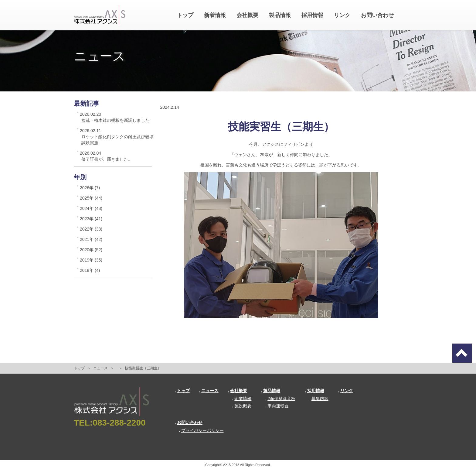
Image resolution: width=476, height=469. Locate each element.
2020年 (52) (91, 250)
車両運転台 (277, 406)
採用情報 (312, 15)
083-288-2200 (119, 423)
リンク (342, 15)
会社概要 (247, 15)
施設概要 (242, 406)
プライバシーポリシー (201, 430)
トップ (185, 15)
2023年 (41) (91, 219)
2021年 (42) (91, 239)
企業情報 (242, 399)
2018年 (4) (90, 270)
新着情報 (215, 15)
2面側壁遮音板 (280, 399)
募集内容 (319, 399)
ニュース (100, 368)
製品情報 (280, 15)
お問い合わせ (377, 15)
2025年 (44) (91, 198)
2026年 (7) (90, 188)
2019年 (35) (91, 260)
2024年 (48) (91, 208)
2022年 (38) (91, 229)
